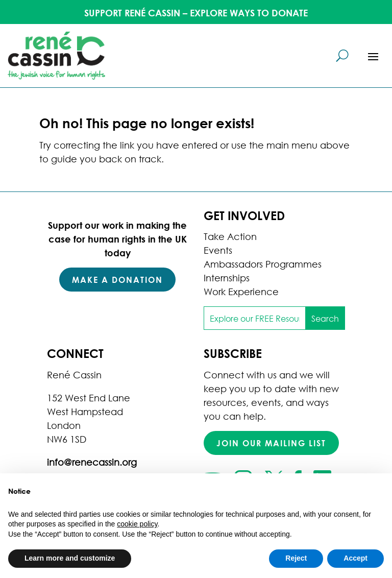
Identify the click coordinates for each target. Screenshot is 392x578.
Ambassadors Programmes (263, 264)
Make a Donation (117, 280)
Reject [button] (296, 558)
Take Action (230, 236)
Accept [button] (356, 558)
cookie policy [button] (137, 524)
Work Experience (241, 292)
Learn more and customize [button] (70, 558)
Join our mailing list (271, 443)
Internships (227, 278)
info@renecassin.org (92, 462)
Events (218, 250)
